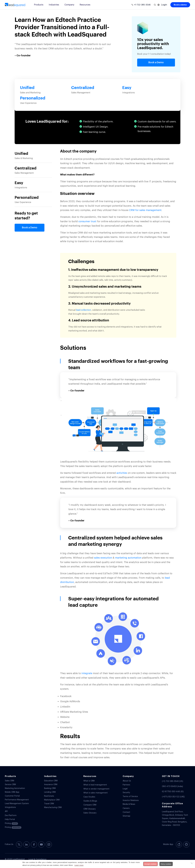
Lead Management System (17, 804)
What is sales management (96, 793)
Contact (126, 812)
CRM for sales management (145, 210)
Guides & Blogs (90, 801)
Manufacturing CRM (53, 807)
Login (164, 5)
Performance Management (17, 800)
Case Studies (89, 797)
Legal (125, 789)
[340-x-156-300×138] (15, 5)
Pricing (11, 824)
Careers (126, 808)
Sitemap (126, 816)
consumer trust (87, 221)
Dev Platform (11, 815)
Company (69, 5)
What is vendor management (96, 789)
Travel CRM (49, 804)
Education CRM (51, 781)
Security (126, 793)
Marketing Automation (15, 788)
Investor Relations (131, 800)
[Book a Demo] (156, 63)
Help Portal (10, 819)
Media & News (129, 804)
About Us (127, 781)
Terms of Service (130, 797)
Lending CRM (50, 792)
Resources (85, 5)
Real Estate (49, 796)
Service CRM (10, 785)
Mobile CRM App (12, 792)
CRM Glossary (90, 809)
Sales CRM (9, 781)
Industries (54, 5)
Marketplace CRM (52, 800)
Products (39, 5)
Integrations (10, 807)
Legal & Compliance (38, 859)
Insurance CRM (51, 785)
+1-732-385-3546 (142, 5)
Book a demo (180, 5)
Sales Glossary (90, 813)
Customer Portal (12, 796)
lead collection (84, 310)
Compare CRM (90, 805)
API (6, 811)
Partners (126, 785)
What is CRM (89, 781)
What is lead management (95, 785)
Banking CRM (50, 788)
